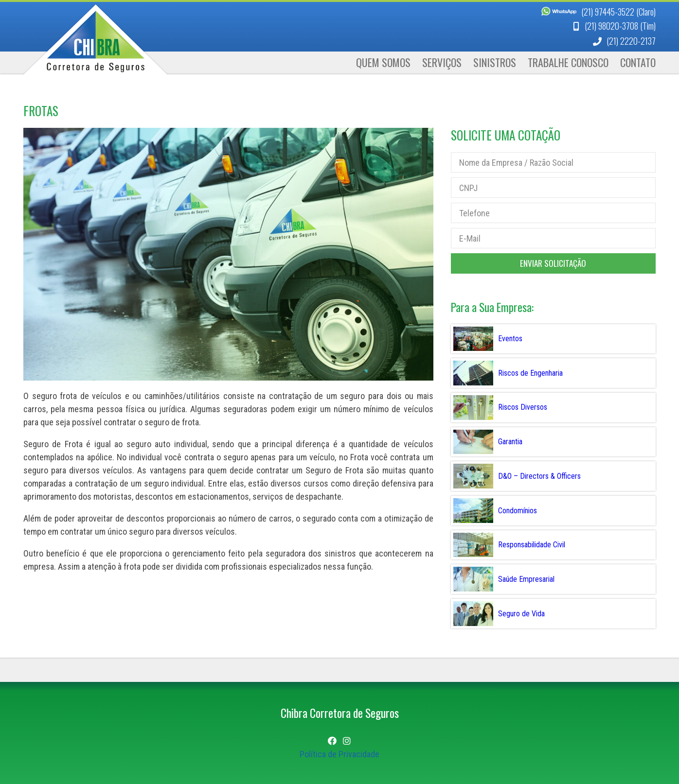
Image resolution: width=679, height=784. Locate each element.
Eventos (510, 339)
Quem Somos (383, 62)
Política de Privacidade (339, 754)
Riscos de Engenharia (530, 373)
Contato (638, 62)
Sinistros (495, 62)
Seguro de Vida (521, 614)
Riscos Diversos (523, 407)
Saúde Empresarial (526, 579)
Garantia (510, 442)
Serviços (442, 62)
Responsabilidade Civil (532, 545)
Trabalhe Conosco (568, 62)
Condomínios (518, 511)
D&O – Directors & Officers (539, 476)
